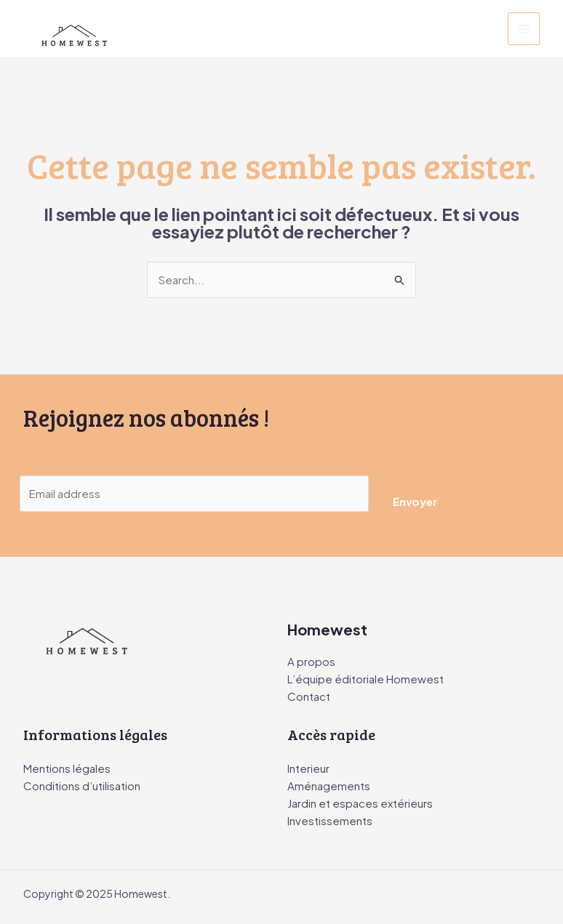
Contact (309, 696)
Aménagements (329, 786)
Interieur (308, 768)
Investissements (330, 820)
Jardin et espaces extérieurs (360, 803)
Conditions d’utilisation (82, 786)
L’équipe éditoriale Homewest (366, 679)
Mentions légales (67, 768)
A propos (311, 661)
